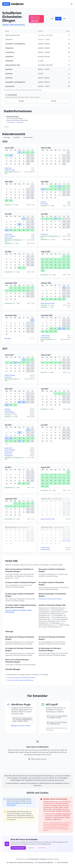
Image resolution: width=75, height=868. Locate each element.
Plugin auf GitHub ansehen (21, 726)
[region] (37, 60)
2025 (52, 19)
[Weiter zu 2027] (70, 19)
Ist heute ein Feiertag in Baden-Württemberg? (21, 678)
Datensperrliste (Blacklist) (44, 862)
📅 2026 (21, 101)
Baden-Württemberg (14, 25)
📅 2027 (54, 101)
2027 (65, 19)
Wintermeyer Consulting (39, 859)
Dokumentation (18, 848)
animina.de (35, 21)
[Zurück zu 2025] (46, 19)
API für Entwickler (62, 862)
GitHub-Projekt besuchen (38, 759)
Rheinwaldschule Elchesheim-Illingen (50, 599)
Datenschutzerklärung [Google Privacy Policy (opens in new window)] (14, 803)
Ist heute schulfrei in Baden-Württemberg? (20, 680)
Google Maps (11, 122)
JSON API (31, 848)
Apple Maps (20, 122)
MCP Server (42, 848)
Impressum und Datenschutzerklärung (20, 862)
